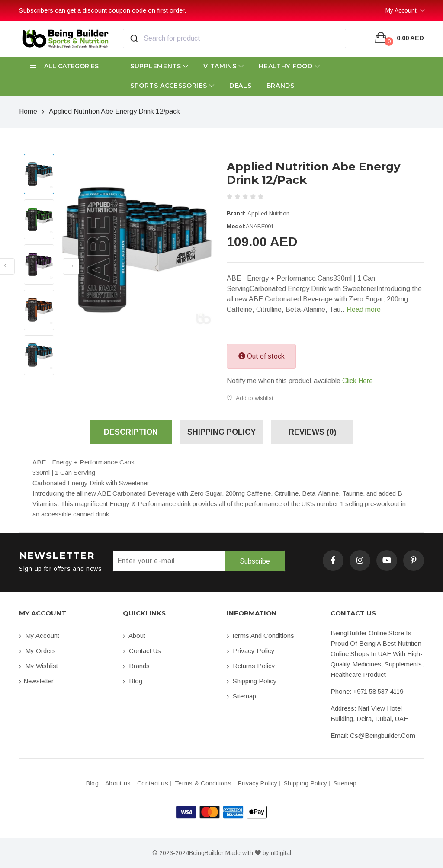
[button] (66, 66)
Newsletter (36, 681)
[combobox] (234, 38)
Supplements (159, 66)
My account (39, 636)
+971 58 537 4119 (378, 691)
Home (28, 111)
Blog (133, 681)
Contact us (142, 651)
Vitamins (224, 66)
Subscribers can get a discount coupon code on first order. (103, 10)
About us (118, 783)
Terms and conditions (260, 636)
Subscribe (255, 561)
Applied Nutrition (268, 213)
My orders (37, 651)
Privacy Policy (251, 651)
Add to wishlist (250, 398)
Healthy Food (289, 66)
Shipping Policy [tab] (221, 432)
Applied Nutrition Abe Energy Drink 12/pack (114, 111)
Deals (241, 86)
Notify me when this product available (300, 381)
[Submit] (133, 38)
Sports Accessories (172, 86)
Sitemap (241, 696)
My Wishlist (39, 666)
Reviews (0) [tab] (312, 432)
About (134, 636)
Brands (281, 86)
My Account (401, 10)
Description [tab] (131, 432)
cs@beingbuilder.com (383, 735)
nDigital (281, 853)
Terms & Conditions (203, 783)
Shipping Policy (252, 681)
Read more (364, 309)
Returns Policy (251, 666)
